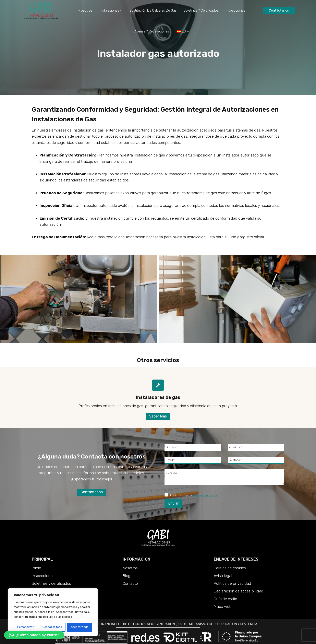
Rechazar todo (52, 627)
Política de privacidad (232, 583)
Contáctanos (279, 10)
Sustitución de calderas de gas (153, 10)
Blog (126, 576)
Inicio (36, 568)
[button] (34, 635)
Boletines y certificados (201, 10)
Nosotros (85, 10)
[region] (53, 612)
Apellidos (236, 447)
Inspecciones (235, 10)
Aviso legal (223, 576)
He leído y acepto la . (194, 495)
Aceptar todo (80, 627)
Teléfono (235, 460)
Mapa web (223, 607)
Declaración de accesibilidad (239, 591)
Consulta (172, 472)
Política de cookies (230, 568)
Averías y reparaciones (152, 31)
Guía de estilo (225, 599)
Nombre (172, 447)
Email (170, 460)
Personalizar (25, 627)
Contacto (130, 583)
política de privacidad (206, 495)
